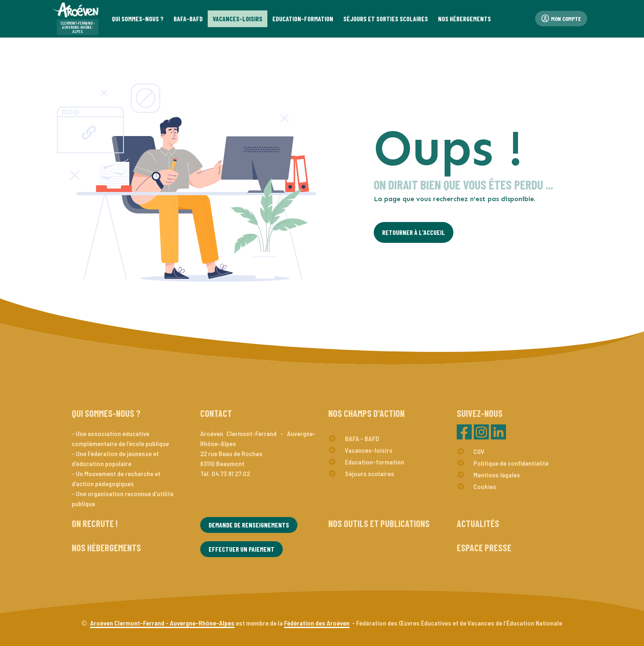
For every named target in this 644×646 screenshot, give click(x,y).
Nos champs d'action (366, 413)
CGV (479, 451)
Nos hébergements (106, 548)
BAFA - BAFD (362, 438)
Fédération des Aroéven (317, 623)
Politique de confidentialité (511, 463)
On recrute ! (95, 523)
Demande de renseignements (249, 525)
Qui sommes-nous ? (106, 413)
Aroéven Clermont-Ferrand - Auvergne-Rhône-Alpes (162, 623)
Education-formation (375, 462)
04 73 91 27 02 (231, 473)
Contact (216, 413)
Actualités (478, 523)
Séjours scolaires (370, 473)
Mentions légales (497, 475)
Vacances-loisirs (369, 450)
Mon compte (561, 19)
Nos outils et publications (379, 523)
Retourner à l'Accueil (414, 232)
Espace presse (484, 548)
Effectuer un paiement (241, 549)
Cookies (485, 486)
